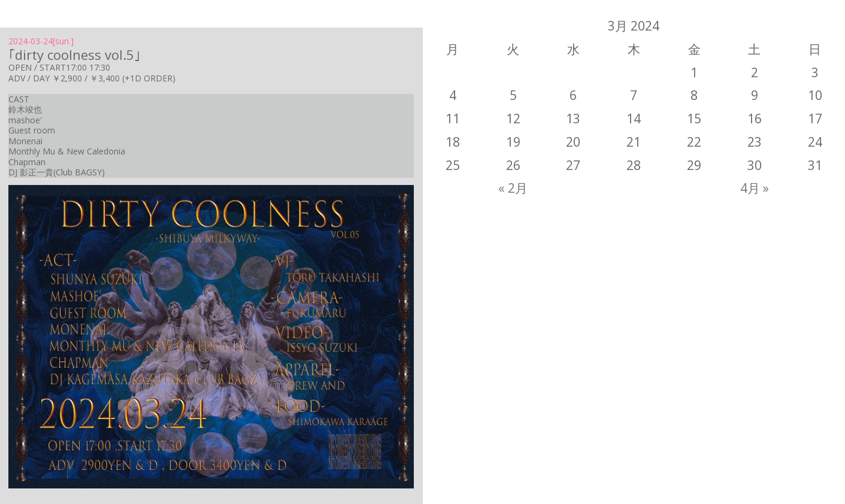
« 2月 (513, 188)
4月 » (755, 188)
